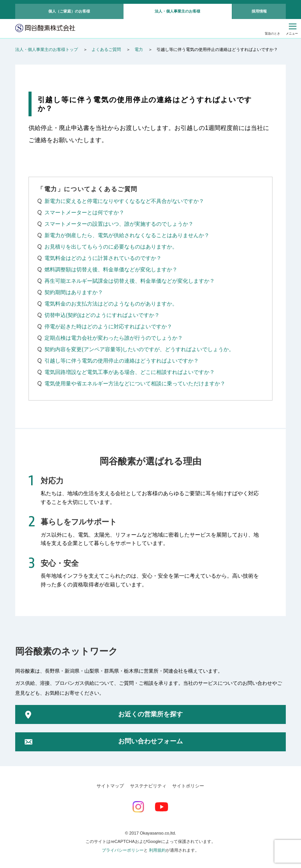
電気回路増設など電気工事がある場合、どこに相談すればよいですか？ (130, 372)
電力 (139, 49)
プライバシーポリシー (123, 850)
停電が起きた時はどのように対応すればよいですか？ (108, 326)
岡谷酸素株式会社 (45, 29)
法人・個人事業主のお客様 (177, 11)
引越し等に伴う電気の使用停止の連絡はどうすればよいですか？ (122, 361)
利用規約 (157, 850)
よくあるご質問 (106, 49)
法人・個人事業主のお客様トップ (47, 49)
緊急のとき (272, 34)
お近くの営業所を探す (150, 714)
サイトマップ (110, 786)
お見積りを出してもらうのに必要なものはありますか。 (111, 247)
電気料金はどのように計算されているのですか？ (103, 258)
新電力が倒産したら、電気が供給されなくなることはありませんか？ (127, 235)
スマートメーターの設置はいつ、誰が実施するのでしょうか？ (119, 224)
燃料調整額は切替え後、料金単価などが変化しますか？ (111, 269)
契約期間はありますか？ (74, 292)
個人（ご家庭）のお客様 (69, 11)
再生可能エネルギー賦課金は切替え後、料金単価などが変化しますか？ (130, 281)
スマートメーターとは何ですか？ (84, 212)
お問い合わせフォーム (150, 741)
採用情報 (259, 11)
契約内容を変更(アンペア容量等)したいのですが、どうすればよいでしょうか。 (139, 349)
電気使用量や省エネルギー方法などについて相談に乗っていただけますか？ (135, 383)
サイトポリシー (188, 786)
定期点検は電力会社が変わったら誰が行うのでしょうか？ (114, 338)
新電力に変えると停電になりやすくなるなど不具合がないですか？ (124, 201)
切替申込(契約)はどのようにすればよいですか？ (102, 315)
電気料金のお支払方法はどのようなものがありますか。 (111, 304)
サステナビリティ (148, 786)
